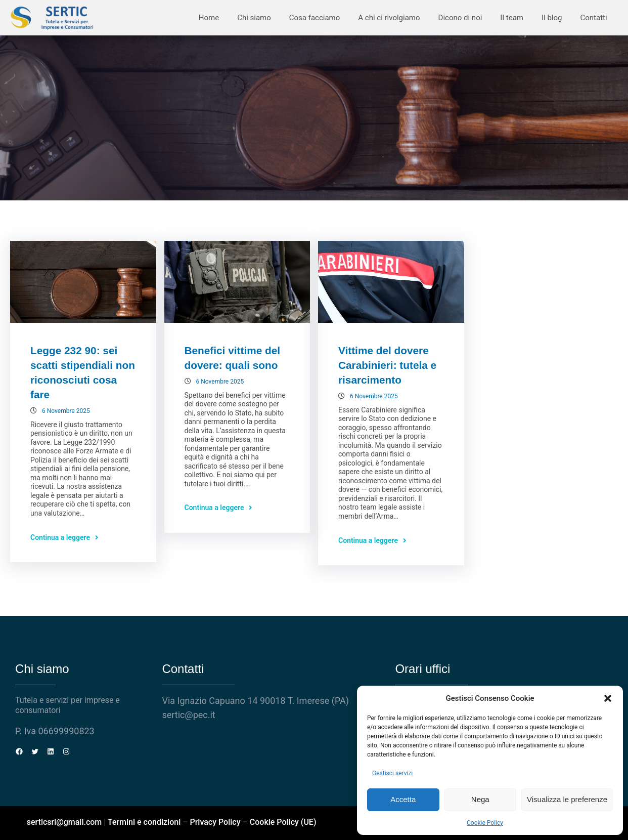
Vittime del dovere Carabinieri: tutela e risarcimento (387, 365)
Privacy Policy (215, 822)
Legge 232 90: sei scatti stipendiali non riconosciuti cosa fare (83, 372)
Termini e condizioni (144, 822)
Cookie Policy (485, 823)
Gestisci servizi (392, 773)
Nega (480, 799)
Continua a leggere (60, 537)
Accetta (403, 799)
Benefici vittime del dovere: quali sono (233, 358)
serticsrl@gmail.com (64, 822)
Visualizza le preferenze (567, 799)
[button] (608, 698)
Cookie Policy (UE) (283, 822)
